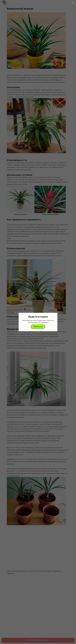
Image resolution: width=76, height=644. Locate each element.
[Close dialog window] (73, 3)
